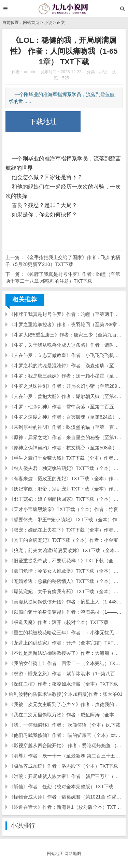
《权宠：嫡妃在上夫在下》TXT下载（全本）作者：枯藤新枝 (66, 530)
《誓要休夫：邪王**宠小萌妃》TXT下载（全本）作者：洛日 (66, 520)
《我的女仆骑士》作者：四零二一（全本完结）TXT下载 (66, 663)
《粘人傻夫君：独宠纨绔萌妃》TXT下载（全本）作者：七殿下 (66, 468)
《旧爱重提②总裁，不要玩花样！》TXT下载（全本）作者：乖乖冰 (66, 561)
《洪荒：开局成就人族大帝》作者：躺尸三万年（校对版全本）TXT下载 (66, 776)
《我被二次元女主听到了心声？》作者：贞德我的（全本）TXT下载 (66, 704)
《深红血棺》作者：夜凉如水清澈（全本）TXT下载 (63, 684)
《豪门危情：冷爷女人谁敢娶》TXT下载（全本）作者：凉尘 (66, 571)
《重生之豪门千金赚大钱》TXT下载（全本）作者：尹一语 (66, 458)
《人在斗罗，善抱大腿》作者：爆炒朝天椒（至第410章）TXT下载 (66, 396)
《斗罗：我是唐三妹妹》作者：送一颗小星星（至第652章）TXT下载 (66, 376)
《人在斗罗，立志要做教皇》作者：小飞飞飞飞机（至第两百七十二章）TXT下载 (66, 355)
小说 (48, 23)
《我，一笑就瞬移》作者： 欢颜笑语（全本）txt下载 (65, 725)
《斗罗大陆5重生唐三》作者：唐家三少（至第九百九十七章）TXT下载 (66, 335)
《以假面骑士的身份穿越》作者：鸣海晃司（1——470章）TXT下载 (66, 612)
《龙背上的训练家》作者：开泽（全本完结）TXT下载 (66, 643)
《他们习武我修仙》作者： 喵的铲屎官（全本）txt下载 (66, 735)
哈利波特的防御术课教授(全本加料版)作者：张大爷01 (66, 694)
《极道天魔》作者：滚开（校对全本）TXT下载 (59, 622)
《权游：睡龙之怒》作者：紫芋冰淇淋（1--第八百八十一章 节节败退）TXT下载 (66, 674)
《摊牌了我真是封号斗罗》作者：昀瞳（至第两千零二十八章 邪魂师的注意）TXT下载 (66, 314)
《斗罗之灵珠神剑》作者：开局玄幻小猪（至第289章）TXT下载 (66, 386)
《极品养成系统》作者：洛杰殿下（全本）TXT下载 (63, 766)
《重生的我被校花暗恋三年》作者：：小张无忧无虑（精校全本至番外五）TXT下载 (66, 633)
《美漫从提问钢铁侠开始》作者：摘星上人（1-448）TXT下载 (66, 602)
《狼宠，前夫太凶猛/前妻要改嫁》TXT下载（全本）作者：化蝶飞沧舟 (66, 550)
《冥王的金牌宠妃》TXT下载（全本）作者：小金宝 (63, 540)
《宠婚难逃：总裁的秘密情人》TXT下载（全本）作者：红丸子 (66, 581)
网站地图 (55, 854)
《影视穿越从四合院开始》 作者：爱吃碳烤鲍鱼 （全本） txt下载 (66, 745)
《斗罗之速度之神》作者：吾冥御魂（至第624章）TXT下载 (66, 417)
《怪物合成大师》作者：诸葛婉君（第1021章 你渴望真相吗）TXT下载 (66, 797)
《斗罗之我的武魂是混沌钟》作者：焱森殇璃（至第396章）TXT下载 (66, 366)
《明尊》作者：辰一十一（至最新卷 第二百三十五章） (66, 756)
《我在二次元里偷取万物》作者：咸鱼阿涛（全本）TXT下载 (66, 715)
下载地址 (43, 122)
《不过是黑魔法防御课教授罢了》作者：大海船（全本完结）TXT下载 (66, 653)
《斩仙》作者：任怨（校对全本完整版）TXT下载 (61, 787)
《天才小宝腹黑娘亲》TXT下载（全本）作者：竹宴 (63, 509)
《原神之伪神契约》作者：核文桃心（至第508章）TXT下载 (66, 448)
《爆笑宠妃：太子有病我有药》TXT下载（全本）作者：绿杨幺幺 (66, 591)
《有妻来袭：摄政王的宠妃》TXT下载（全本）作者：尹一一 (66, 478)
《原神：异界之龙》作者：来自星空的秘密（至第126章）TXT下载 (66, 437)
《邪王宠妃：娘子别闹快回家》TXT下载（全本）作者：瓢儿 (66, 499)
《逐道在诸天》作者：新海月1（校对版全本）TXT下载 (66, 807)
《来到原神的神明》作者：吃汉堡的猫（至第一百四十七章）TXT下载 (66, 427)
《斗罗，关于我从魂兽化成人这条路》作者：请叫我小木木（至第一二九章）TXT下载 (66, 345)
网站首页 (31, 23)
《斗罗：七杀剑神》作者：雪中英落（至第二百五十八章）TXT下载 (66, 407)
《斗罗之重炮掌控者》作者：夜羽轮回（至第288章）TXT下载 (66, 324)
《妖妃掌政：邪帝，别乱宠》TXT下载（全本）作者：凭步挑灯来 (66, 489)
